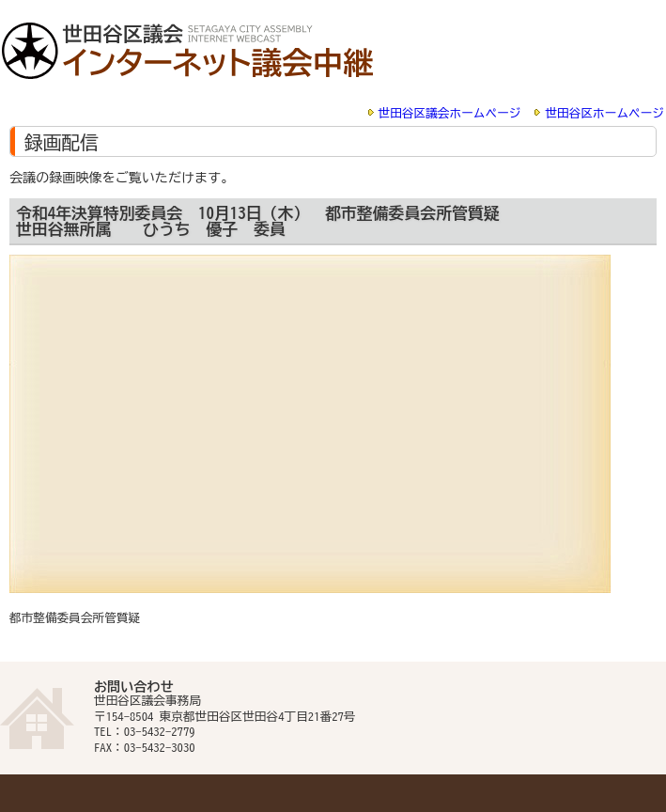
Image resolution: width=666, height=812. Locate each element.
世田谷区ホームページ (604, 113)
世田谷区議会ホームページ (450, 113)
